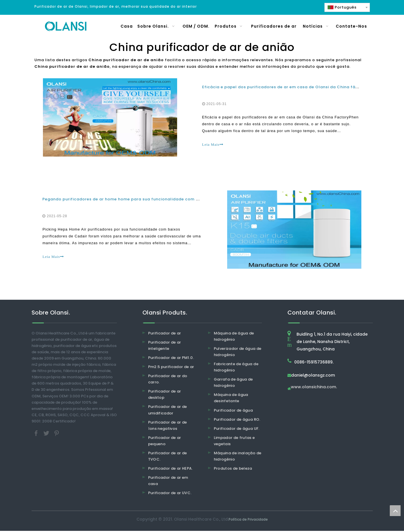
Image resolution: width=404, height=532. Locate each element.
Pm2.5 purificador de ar (171, 368)
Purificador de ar (165, 334)
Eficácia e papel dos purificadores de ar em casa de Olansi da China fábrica (284, 87)
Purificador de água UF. (237, 430)
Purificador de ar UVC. (170, 494)
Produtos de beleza (233, 470)
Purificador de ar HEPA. (170, 470)
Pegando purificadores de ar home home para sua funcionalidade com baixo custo (132, 200)
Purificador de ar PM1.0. (171, 359)
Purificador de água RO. (237, 421)
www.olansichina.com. (314, 388)
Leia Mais (213, 145)
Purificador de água (233, 411)
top (395, 511)
